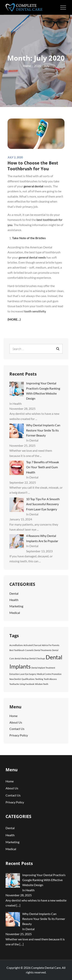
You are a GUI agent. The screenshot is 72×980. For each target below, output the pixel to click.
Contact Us (17, 729)
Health (14, 600)
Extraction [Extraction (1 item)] (14, 674)
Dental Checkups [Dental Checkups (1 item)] (37, 658)
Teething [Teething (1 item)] (39, 679)
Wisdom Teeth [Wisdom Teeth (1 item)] (42, 684)
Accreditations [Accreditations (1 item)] (16, 645)
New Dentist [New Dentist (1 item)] (15, 679)
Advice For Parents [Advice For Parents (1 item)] (51, 645)
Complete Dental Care (46, 968)
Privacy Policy (19, 735)
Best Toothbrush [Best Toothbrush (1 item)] (17, 650)
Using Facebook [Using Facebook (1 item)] (27, 684)
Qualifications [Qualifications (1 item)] (28, 679)
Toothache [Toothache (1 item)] (14, 684)
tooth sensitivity (35, 311)
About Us (16, 722)
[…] (18, 905)
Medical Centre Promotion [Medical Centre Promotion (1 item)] (49, 674)
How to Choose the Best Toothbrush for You (33, 166)
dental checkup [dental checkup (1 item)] (22, 658)
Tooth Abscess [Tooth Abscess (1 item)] (50, 679)
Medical (15, 613)
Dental (14, 593)
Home (13, 716)
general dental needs (32, 257)
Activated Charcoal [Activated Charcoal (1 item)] (32, 645)
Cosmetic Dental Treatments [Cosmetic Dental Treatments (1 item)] (38, 650)
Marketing (16, 606)
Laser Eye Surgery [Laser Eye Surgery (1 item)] (28, 674)
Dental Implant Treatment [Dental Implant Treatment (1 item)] (43, 668)
